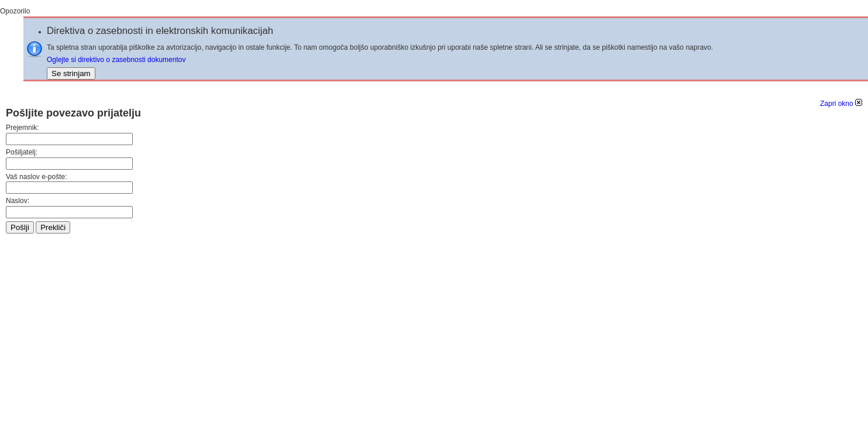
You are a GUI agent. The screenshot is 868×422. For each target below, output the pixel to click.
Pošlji (20, 227)
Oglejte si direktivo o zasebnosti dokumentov (116, 60)
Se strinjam (71, 73)
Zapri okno (841, 104)
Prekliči (53, 227)
